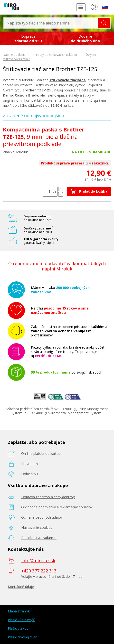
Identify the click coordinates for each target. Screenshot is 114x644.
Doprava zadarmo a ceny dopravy (48, 497)
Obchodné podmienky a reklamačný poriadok (57, 507)
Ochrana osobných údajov (42, 517)
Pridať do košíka (89, 191)
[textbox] (51, 23)
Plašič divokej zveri (23, 637)
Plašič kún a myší (21, 620)
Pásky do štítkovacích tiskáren (57, 55)
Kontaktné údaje (21, 587)
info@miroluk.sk (38, 561)
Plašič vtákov (18, 628)
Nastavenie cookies (37, 527)
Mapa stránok (19, 611)
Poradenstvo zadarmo (39, 538)
